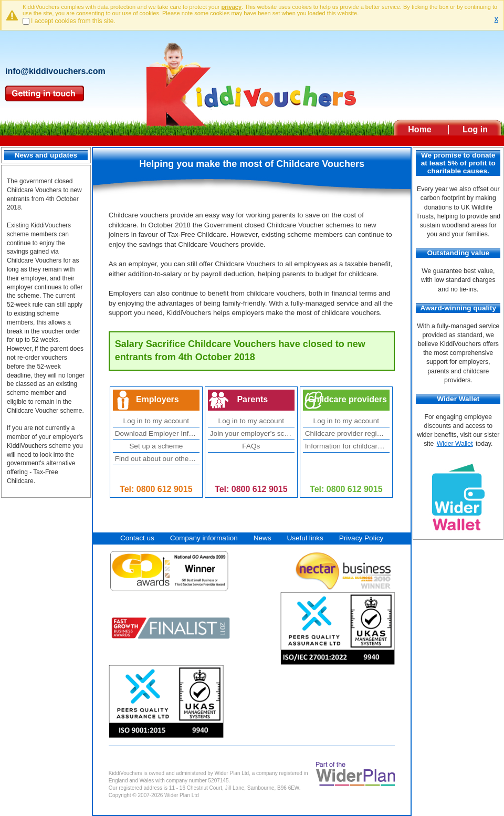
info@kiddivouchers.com (55, 71)
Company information (204, 538)
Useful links (305, 538)
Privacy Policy (361, 538)
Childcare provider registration (347, 433)
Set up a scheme (156, 446)
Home (419, 129)
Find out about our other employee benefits (157, 459)
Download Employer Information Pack (157, 433)
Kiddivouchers (252, 80)
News (262, 538)
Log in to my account (156, 421)
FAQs (251, 446)
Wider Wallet (455, 444)
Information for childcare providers (347, 446)
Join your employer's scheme (252, 433)
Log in (475, 129)
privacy (232, 7)
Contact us (137, 538)
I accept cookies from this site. (73, 21)
